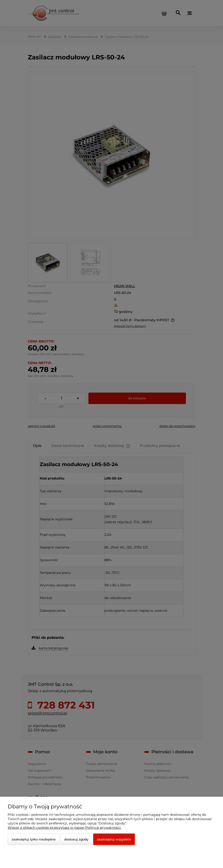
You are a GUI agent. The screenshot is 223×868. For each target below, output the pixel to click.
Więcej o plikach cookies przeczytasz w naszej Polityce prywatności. (64, 828)
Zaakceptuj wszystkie (114, 839)
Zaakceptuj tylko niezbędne (34, 839)
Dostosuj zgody (76, 839)
